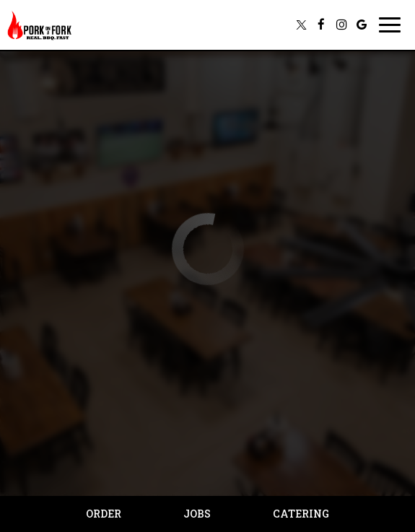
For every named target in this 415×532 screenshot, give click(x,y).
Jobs (197, 514)
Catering (301, 514)
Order (104, 514)
